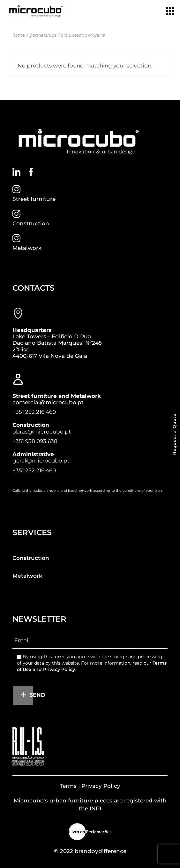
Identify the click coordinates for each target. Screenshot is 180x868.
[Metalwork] (16, 238)
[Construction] (16, 214)
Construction (31, 223)
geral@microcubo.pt (41, 461)
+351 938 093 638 (35, 441)
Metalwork (27, 248)
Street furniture (34, 199)
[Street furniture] (16, 189)
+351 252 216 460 (34, 412)
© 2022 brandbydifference (90, 851)
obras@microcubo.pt (42, 432)
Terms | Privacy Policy (90, 786)
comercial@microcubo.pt (48, 402)
